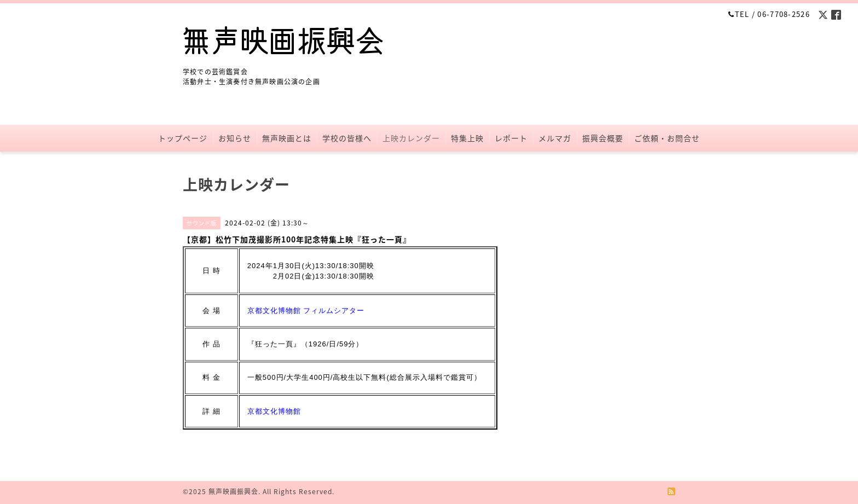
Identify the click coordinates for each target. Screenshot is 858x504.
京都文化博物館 (274, 411)
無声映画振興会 (233, 491)
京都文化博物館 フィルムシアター (306, 311)
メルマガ (555, 138)
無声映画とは (287, 138)
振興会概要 (603, 138)
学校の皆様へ (347, 138)
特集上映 (467, 138)
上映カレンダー (411, 138)
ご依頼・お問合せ (667, 138)
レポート (511, 138)
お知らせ (235, 138)
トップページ (183, 138)
